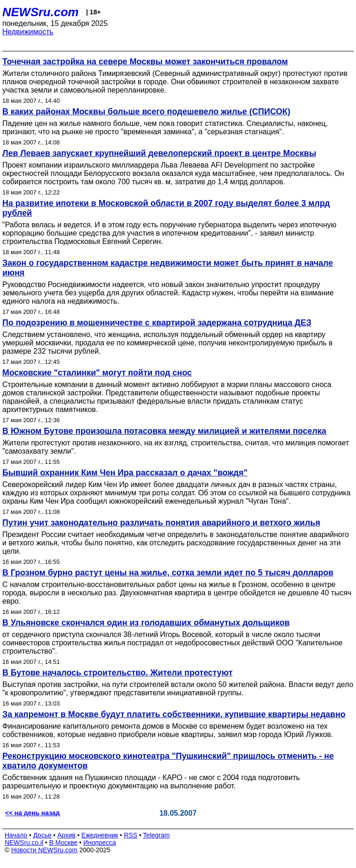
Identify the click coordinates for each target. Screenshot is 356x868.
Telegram (157, 835)
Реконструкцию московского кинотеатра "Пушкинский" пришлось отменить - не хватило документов (168, 761)
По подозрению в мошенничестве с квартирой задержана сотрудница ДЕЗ (157, 323)
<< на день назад (32, 813)
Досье (42, 835)
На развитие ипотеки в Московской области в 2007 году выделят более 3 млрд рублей (166, 208)
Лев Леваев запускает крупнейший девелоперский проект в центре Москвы (159, 153)
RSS (130, 835)
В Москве (63, 843)
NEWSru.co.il (24, 843)
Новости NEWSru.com (44, 850)
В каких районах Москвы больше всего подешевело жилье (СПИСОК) (146, 112)
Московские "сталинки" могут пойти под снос (97, 373)
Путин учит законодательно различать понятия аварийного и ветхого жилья (161, 523)
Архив (67, 835)
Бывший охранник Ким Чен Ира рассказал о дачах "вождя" (125, 473)
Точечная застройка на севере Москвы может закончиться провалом (145, 62)
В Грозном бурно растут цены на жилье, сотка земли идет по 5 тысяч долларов (168, 573)
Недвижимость (28, 32)
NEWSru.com (41, 12)
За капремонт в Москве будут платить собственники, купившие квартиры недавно (174, 714)
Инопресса (100, 843)
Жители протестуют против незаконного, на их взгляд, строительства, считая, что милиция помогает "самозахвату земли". (176, 447)
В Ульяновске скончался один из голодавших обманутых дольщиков (146, 623)
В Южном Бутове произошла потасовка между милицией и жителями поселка (164, 431)
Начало (16, 835)
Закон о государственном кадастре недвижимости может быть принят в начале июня (168, 268)
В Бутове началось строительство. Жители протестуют (118, 673)
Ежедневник (100, 835)
